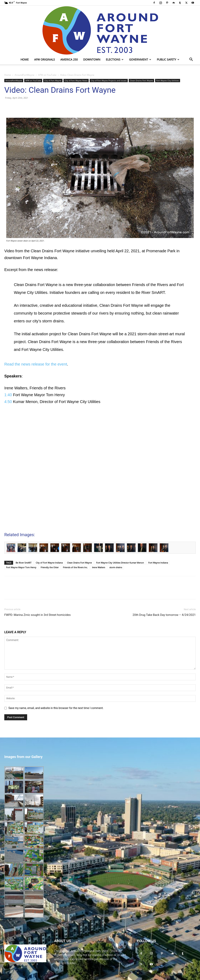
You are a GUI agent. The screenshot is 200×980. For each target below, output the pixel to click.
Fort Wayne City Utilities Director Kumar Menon (120, 563)
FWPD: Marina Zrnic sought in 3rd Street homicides (37, 615)
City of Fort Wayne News (76, 80)
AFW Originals (45, 59)
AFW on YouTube (47, 75)
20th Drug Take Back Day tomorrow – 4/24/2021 (164, 615)
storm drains (116, 567)
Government (140, 59)
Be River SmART (24, 563)
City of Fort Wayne (53, 80)
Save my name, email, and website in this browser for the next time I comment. (56, 708)
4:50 (8, 402)
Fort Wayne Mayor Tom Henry (21, 567)
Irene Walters (99, 567)
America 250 (69, 59)
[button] (191, 60)
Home (25, 59)
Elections (115, 59)
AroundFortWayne (25, 75)
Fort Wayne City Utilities (168, 80)
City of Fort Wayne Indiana (49, 563)
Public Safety (168, 59)
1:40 (8, 395)
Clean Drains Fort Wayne (141, 80)
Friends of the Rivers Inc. (75, 567)
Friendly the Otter (50, 567)
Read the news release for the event (36, 364)
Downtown (92, 59)
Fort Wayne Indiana (158, 563)
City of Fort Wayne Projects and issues (109, 80)
